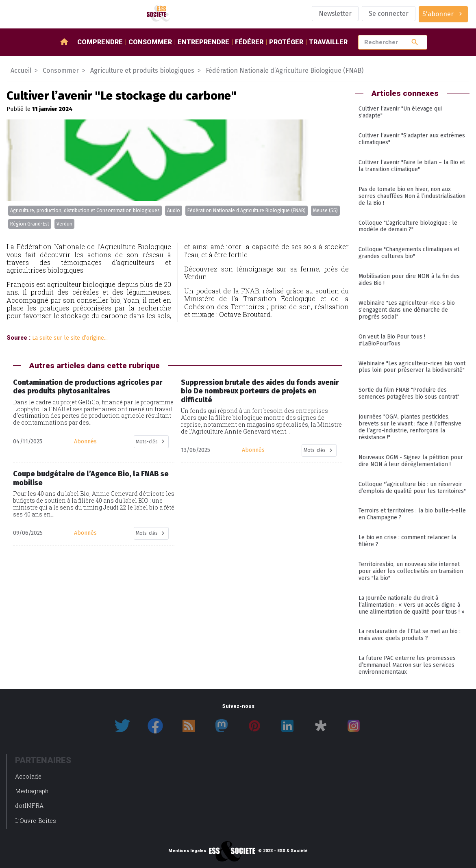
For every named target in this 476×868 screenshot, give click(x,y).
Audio (174, 210)
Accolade (28, 776)
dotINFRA (29, 806)
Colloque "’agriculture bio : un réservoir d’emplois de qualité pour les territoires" (412, 488)
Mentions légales (187, 851)
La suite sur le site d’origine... (70, 338)
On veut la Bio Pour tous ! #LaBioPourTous (392, 340)
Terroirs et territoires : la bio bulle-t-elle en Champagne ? (412, 514)
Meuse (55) (325, 210)
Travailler (328, 42)
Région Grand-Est (30, 224)
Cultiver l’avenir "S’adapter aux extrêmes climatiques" (412, 139)
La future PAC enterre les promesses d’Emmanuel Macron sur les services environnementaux (407, 665)
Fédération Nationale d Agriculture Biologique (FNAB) (247, 210)
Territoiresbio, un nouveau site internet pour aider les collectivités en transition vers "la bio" (411, 571)
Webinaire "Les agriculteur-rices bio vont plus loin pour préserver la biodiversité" (412, 367)
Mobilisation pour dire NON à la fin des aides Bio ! (409, 280)
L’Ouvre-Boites (36, 821)
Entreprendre (203, 42)
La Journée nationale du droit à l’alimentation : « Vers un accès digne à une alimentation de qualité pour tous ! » (412, 605)
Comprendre (100, 42)
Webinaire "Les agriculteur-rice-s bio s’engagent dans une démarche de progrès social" (407, 310)
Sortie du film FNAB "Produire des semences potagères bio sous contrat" (409, 393)
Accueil (21, 71)
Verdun (64, 224)
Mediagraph (32, 791)
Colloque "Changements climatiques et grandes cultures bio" (409, 253)
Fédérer (249, 42)
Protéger (286, 42)
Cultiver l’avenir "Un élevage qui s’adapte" (400, 112)
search (415, 42)
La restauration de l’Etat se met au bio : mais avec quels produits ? (410, 635)
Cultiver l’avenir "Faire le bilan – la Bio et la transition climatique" (412, 166)
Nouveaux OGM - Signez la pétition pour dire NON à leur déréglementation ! (411, 461)
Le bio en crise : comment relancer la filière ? (407, 541)
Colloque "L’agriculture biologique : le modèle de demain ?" (408, 226)
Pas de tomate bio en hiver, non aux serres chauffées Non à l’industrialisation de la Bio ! (412, 196)
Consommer (150, 42)
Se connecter (389, 14)
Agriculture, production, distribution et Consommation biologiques (85, 210)
